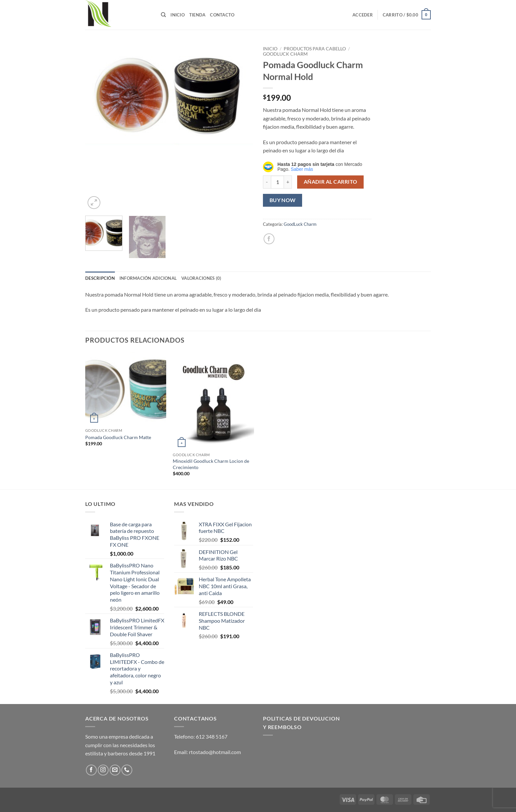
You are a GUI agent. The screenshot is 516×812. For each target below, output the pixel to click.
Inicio (178, 15)
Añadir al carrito (331, 182)
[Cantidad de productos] (277, 182)
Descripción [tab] (100, 278)
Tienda (197, 15)
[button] (363, 15)
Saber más (302, 169)
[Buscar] (163, 15)
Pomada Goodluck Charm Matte (118, 437)
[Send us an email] (115, 770)
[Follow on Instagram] (103, 770)
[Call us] (127, 770)
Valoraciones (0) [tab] (201, 278)
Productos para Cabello (315, 49)
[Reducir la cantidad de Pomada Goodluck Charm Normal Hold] (267, 182)
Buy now (283, 200)
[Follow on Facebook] (91, 770)
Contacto (222, 15)
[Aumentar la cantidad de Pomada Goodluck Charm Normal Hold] (288, 182)
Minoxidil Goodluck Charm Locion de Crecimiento (211, 464)
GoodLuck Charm (285, 54)
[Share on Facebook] (269, 239)
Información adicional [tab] (148, 278)
